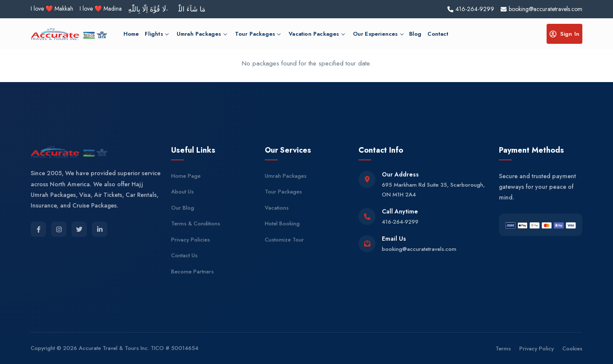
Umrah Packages (202, 34)
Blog (415, 34)
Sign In (564, 34)
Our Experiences (378, 34)
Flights (156, 34)
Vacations (277, 208)
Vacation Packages (316, 34)
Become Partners (192, 272)
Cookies (572, 348)
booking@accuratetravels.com (419, 249)
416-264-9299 (400, 222)
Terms (503, 348)
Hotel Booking (282, 223)
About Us (182, 192)
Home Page (186, 176)
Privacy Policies (190, 240)
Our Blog (183, 208)
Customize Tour (284, 240)
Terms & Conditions (196, 223)
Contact (438, 34)
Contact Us (184, 255)
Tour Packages (258, 34)
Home (131, 34)
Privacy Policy (537, 348)
